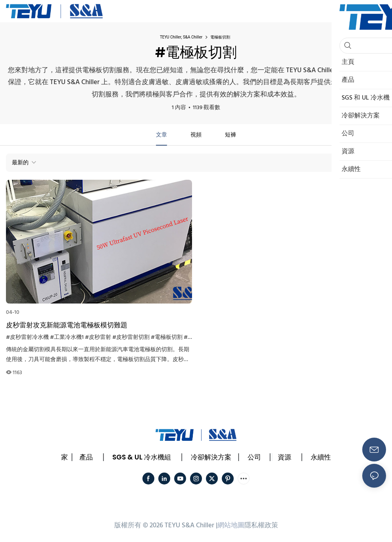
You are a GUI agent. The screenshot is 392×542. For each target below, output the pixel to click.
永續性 (321, 457)
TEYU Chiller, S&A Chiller (181, 37)
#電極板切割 (167, 337)
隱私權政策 (261, 526)
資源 (284, 457)
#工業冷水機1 (67, 337)
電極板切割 (220, 37)
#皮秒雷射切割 (131, 337)
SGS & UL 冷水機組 (142, 457)
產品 (86, 457)
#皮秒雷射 (98, 337)
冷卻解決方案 (211, 457)
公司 (254, 457)
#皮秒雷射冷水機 (27, 337)
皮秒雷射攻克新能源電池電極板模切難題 (67, 325)
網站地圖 (231, 526)
